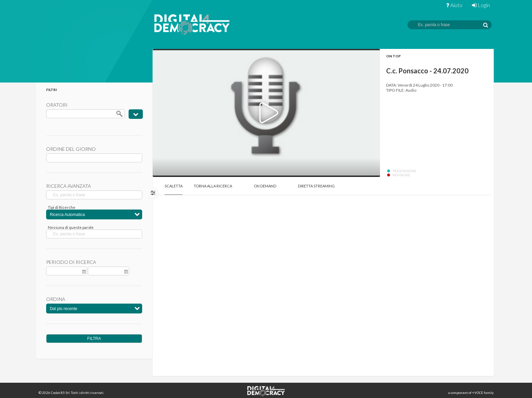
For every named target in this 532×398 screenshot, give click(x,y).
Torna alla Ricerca (213, 186)
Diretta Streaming (316, 186)
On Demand (265, 186)
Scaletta (174, 186)
